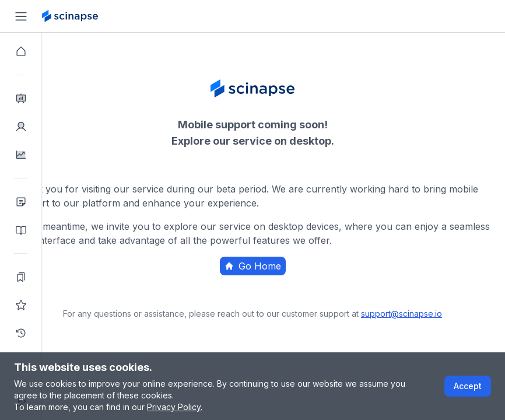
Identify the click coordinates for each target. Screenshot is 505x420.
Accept (468, 386)
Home (316, 289)
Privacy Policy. (175, 407)
